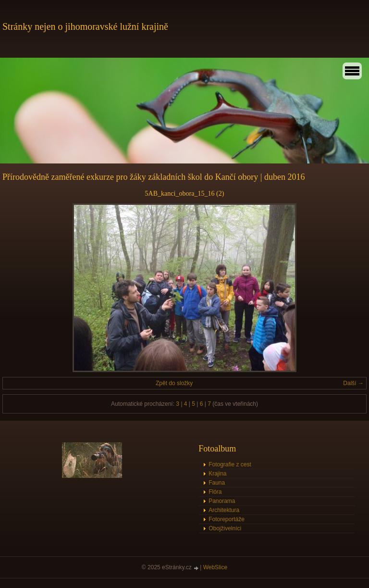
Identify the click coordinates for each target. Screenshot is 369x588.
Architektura (224, 510)
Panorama (222, 501)
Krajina (217, 474)
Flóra (215, 492)
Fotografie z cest (230, 464)
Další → (353, 383)
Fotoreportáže (227, 519)
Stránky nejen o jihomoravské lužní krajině (85, 26)
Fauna (217, 483)
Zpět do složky (174, 383)
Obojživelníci (225, 528)
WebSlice (215, 567)
